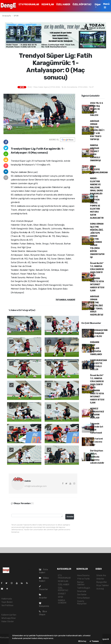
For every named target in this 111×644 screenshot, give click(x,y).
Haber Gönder (8, 622)
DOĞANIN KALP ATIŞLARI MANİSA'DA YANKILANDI (96, 348)
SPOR (16, 16)
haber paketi (6, 641)
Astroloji (100, 589)
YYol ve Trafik (83, 579)
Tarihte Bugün (84, 588)
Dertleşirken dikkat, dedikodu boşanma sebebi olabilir (97, 457)
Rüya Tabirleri (102, 585)
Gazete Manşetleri (82, 602)
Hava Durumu (83, 575)
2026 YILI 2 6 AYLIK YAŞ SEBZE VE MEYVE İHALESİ (97, 109)
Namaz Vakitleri (81, 583)
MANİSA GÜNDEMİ (62, 602)
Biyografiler (102, 582)
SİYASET (62, 594)
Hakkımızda (7, 599)
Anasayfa (7, 16)
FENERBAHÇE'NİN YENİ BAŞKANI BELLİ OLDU (99, 333)
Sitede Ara (101, 575)
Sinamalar (82, 591)
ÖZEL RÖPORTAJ (82, 4)
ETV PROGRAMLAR (29, 4)
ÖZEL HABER (63, 4)
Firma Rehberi (83, 598)
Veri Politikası (7, 605)
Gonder (70, 517)
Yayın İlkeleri (7, 602)
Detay (82, 641)
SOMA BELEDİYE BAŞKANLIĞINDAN (99, 170)
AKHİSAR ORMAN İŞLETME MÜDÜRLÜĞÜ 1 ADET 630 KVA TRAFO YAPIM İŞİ (97, 130)
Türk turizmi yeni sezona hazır (96, 442)
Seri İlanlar (82, 595)
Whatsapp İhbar (9, 618)
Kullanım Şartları (9, 615)
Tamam (94, 641)
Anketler (100, 579)
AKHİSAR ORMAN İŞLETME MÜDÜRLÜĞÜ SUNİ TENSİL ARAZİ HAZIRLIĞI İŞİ (97, 306)
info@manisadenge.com (36, 486)
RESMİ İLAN (48, 4)
